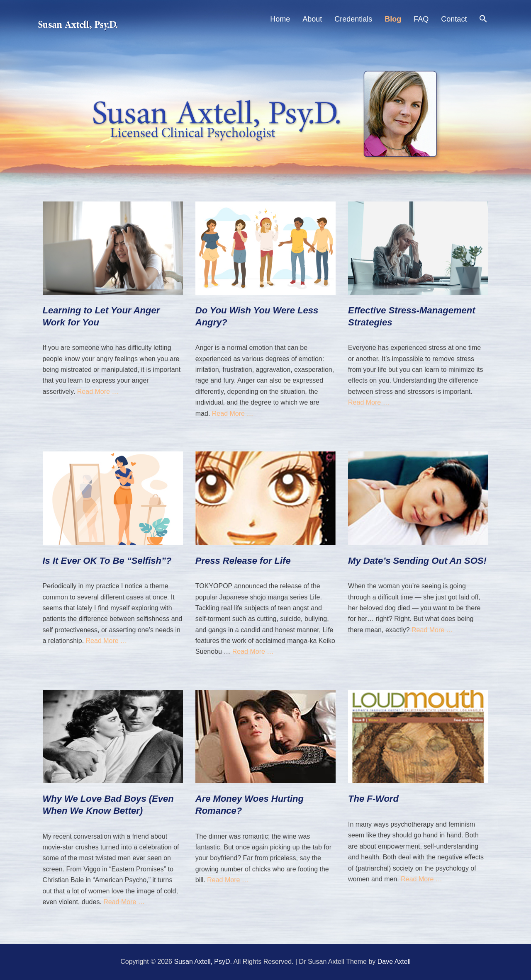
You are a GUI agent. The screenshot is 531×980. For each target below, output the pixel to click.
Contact (454, 19)
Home (280, 19)
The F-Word (373, 799)
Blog (393, 19)
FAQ (421, 19)
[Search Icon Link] (483, 20)
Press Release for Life (243, 561)
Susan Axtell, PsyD (202, 962)
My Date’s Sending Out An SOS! (417, 561)
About (312, 19)
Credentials (353, 19)
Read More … (98, 392)
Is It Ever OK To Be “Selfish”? (107, 561)
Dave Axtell (394, 962)
